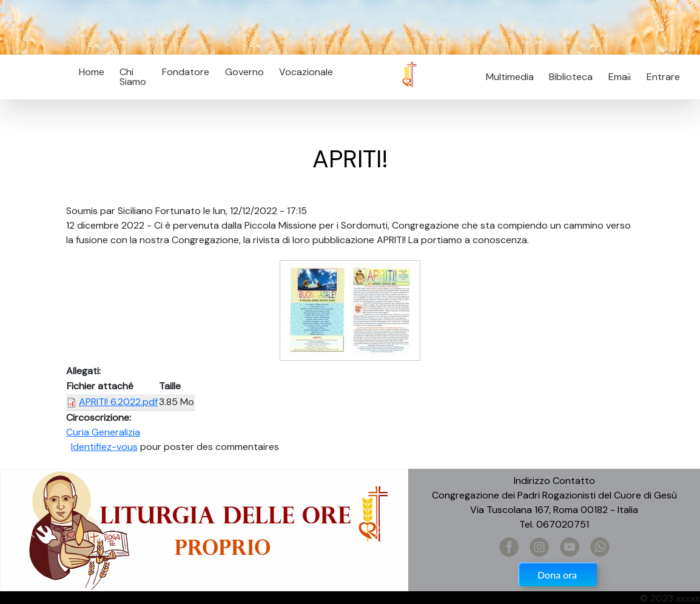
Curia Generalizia (103, 432)
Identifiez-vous (104, 447)
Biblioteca (571, 77)
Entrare (663, 77)
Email (616, 77)
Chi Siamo (133, 77)
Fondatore (186, 72)
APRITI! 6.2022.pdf (118, 402)
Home (92, 72)
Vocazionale (306, 72)
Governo (244, 72)
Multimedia (510, 77)
